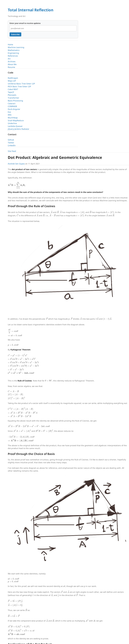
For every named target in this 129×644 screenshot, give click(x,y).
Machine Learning (16, 47)
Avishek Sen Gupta (16, 164)
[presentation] (17, 185)
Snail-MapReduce (16, 120)
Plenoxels (12, 95)
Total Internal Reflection (31, 10)
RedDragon (13, 78)
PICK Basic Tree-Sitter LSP (19, 86)
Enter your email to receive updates (25, 23)
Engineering (13, 53)
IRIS (10, 115)
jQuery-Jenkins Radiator (19, 129)
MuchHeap (13, 118)
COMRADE (12, 106)
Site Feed (12, 151)
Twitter (11, 143)
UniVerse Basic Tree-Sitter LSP (21, 84)
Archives (12, 61)
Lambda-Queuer (15, 126)
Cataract (12, 103)
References (13, 56)
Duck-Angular (14, 109)
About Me (12, 64)
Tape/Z (11, 92)
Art (9, 59)
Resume (11, 67)
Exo (9, 112)
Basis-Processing (15, 101)
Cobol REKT (13, 89)
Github (11, 140)
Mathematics (14, 50)
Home (10, 44)
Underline (12, 123)
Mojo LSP (12, 81)
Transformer (13, 98)
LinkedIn (12, 145)
